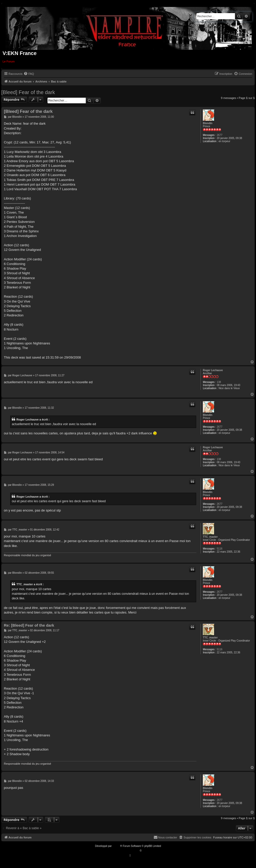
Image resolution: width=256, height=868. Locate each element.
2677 (220, 135)
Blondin (208, 123)
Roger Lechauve (213, 370)
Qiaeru (146, 851)
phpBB (116, 846)
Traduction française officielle (123, 851)
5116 (220, 549)
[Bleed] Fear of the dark (28, 92)
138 (219, 382)
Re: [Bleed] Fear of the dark (29, 625)
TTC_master (210, 537)
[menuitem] (29, 74)
